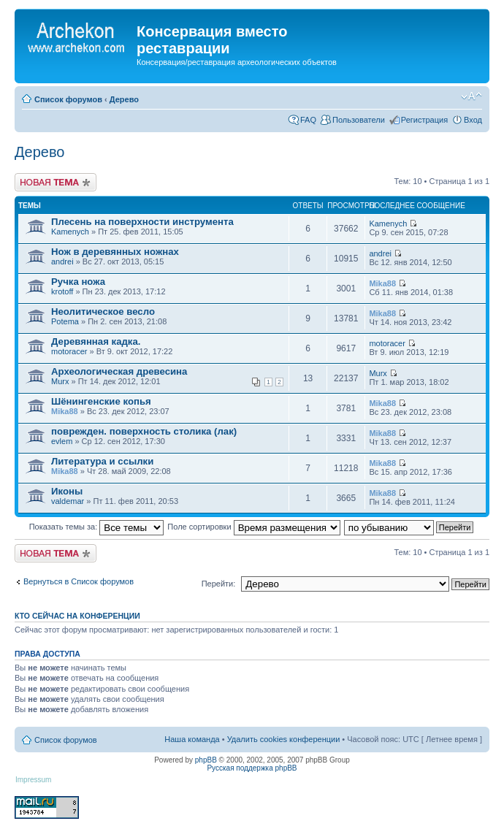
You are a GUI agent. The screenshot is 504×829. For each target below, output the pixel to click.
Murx (60, 381)
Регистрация (424, 120)
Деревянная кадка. (96, 341)
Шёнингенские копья (101, 401)
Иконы (67, 491)
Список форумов (68, 99)
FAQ (308, 120)
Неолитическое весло (103, 312)
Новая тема (56, 182)
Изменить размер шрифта (471, 96)
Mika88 (382, 283)
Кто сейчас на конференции (77, 616)
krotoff (62, 291)
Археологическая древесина (119, 371)
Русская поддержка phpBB (252, 768)
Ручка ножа (78, 282)
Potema (65, 321)
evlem (62, 441)
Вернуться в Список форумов (79, 581)
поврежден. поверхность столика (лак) (144, 431)
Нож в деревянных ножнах (115, 252)
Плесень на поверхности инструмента (142, 222)
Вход (473, 120)
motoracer (69, 351)
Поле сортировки (253, 527)
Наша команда (192, 739)
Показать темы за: (97, 527)
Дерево (124, 99)
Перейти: (219, 584)
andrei (62, 261)
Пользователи (359, 120)
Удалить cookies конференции (284, 739)
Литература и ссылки (102, 461)
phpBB (206, 760)
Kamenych (70, 232)
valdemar (68, 501)
